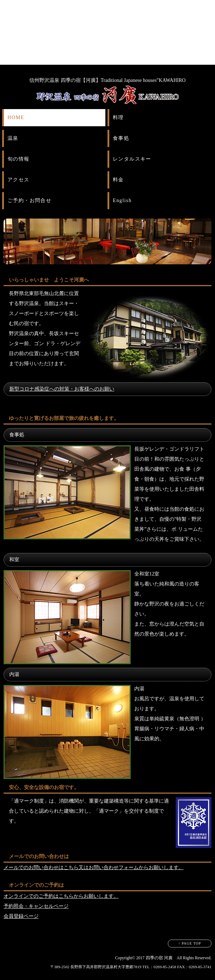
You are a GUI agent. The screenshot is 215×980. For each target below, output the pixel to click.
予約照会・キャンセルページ (36, 906)
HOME (16, 117)
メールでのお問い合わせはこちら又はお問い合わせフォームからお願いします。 (94, 868)
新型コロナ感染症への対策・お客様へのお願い (62, 389)
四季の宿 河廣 (159, 958)
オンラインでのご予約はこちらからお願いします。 (61, 896)
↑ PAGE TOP (190, 943)
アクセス (19, 180)
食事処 (121, 138)
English (122, 200)
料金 (118, 180)
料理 (118, 117)
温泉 (13, 138)
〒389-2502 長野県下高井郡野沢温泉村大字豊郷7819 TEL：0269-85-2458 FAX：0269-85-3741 (131, 967)
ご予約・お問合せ (29, 200)
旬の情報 (19, 159)
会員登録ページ (21, 916)
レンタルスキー (132, 159)
